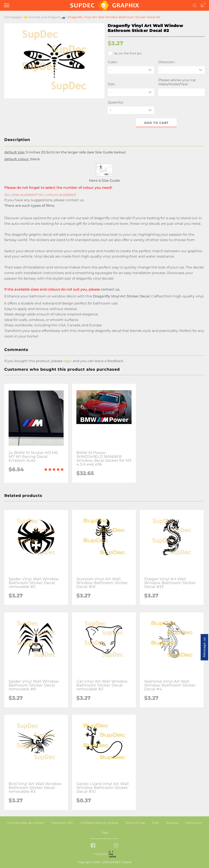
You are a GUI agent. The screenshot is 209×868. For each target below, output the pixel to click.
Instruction (194, 823)
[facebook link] (93, 846)
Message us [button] (204, 647)
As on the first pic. (125, 53)
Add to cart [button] (156, 123)
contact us (75, 200)
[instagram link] (116, 846)
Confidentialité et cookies (99, 823)
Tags (105, 832)
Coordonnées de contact (26, 823)
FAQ (155, 823)
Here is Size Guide (104, 181)
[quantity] (131, 110)
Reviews (172, 823)
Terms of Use (135, 823)
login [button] (68, 361)
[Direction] (182, 70)
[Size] (131, 92)
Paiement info (62, 823)
